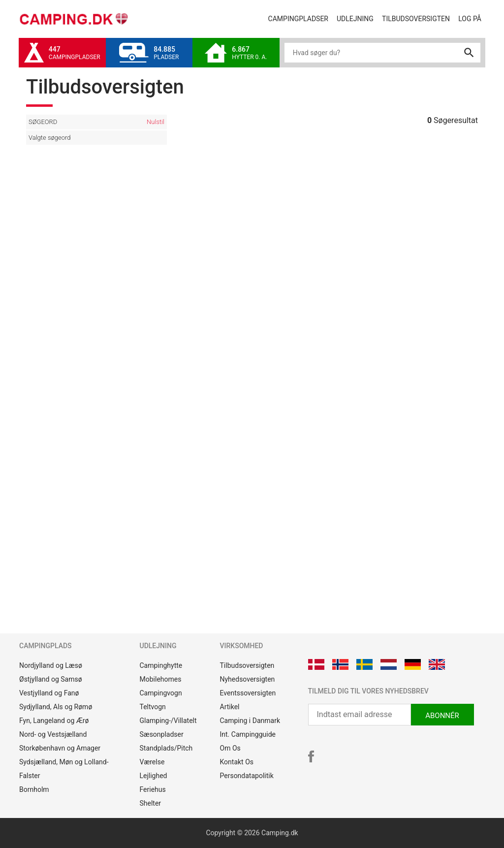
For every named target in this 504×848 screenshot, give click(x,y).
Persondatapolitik (247, 776)
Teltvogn (153, 707)
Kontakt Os (237, 762)
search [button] (469, 53)
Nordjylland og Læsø (51, 665)
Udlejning (357, 18)
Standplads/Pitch (166, 748)
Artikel (230, 707)
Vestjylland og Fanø (49, 693)
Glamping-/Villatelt (168, 721)
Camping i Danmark (250, 721)
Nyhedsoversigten (248, 679)
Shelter (151, 803)
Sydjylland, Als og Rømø (56, 707)
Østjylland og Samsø (51, 679)
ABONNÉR (442, 716)
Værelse (152, 762)
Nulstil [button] (156, 122)
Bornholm (34, 789)
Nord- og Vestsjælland (53, 734)
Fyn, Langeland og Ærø (54, 721)
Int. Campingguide (248, 734)
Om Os (230, 748)
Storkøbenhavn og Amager (60, 748)
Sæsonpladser (162, 734)
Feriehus (153, 789)
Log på (472, 18)
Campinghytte (161, 665)
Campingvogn (161, 693)
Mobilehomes (161, 679)
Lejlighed (154, 776)
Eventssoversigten (248, 693)
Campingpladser (300, 18)
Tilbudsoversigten (418, 18)
